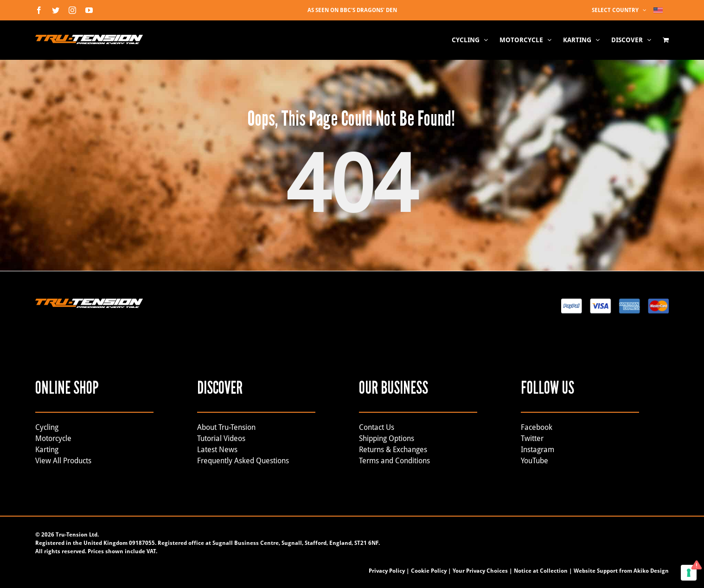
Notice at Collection (541, 571)
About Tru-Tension (226, 427)
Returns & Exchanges (393, 450)
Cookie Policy (429, 571)
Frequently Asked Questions (243, 461)
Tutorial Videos (221, 438)
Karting (47, 450)
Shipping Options (387, 438)
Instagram (538, 450)
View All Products (63, 461)
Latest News (217, 450)
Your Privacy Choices (480, 571)
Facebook (537, 427)
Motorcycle (53, 438)
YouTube (534, 461)
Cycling (47, 427)
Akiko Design (651, 571)
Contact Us (377, 427)
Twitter (532, 438)
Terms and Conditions (394, 461)
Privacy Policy (387, 571)
